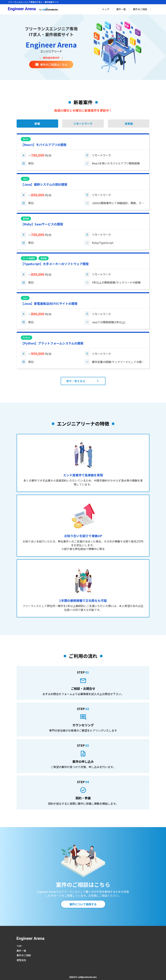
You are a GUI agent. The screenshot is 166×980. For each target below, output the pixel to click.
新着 (37, 124)
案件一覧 (121, 9)
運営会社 (21, 960)
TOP (19, 946)
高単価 (129, 124)
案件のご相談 (140, 9)
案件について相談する (83, 904)
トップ (106, 9)
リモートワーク (83, 124)
